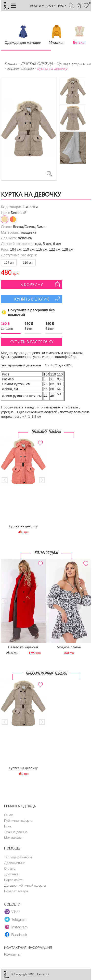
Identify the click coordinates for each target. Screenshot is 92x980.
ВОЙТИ (37, 6)
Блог (8, 826)
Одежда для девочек (74, 63)
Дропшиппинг (14, 863)
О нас (8, 815)
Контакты (12, 954)
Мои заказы (13, 837)
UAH (51, 6)
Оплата (10, 868)
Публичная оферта (18, 821)
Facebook (16, 935)
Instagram (16, 927)
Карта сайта (13, 880)
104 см (9, 263)
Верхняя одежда (20, 68)
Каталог (12, 63)
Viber (12, 912)
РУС (63, 6)
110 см (28, 263)
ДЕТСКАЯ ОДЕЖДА (37, 63)
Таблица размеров (18, 857)
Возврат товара (16, 891)
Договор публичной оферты (25, 885)
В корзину (41, 284)
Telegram (15, 919)
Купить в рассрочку (32, 342)
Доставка (11, 874)
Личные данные (16, 832)
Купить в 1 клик (38, 299)
